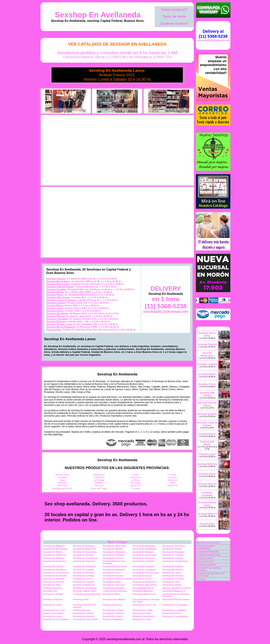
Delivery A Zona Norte (143, 616)
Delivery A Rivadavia (113, 619)
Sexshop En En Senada (55, 576)
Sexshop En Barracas (84, 546)
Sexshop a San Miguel (114, 599)
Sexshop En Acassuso (144, 558)
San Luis (99, 485)
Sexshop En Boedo (53, 552)
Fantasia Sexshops (112, 605)
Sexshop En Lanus (52, 616)
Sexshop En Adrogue (54, 558)
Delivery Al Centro (171, 613)
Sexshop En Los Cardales (56, 619)
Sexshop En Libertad (83, 616)
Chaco (136, 475)
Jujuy (62, 480)
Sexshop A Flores (112, 594)
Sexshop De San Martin (55, 570)
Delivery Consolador (53, 613)
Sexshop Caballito (56, 289)
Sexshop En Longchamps (175, 616)
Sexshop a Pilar (81, 599)
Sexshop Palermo (56, 279)
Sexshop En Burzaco (83, 555)
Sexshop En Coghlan (173, 566)
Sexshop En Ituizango (114, 588)
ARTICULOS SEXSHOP (208, 543)
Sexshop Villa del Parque (60, 287)
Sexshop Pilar (54, 330)
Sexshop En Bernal (172, 549)
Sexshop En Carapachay (85, 558)
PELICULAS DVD (205, 561)
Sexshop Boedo (55, 292)
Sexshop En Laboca (83, 613)
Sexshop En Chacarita (84, 561)
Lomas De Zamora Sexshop (87, 594)
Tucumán (136, 489)
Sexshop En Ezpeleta (54, 579)
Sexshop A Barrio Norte (85, 591)
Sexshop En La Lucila (54, 610)
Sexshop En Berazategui (55, 549)
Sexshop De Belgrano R (144, 582)
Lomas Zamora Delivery (115, 591)
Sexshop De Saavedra (114, 570)
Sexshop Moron (55, 306)
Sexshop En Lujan (142, 619)
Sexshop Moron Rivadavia (60, 327)
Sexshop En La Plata (113, 610)
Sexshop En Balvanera (174, 546)
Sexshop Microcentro (58, 284)
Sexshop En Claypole (143, 566)
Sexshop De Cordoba (173, 579)
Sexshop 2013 (50, 591)
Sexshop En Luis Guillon (85, 619)
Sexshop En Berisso (113, 549)
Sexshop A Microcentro (144, 594)
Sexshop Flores (55, 295)
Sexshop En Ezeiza (142, 576)
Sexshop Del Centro (53, 566)
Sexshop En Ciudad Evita (175, 561)
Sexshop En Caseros (113, 558)
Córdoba (62, 477)
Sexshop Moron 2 (207, 514)
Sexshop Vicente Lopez (59, 324)
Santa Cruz (136, 485)
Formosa (172, 477)
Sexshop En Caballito (114, 555)
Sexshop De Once (112, 573)
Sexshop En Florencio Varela (117, 579)
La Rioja (136, 480)
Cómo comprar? (174, 10)
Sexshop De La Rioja (83, 576)
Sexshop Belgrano (56, 322)
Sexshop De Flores (82, 579)
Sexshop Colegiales (57, 319)
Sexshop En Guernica (114, 585)
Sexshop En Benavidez (144, 546)
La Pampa (99, 480)
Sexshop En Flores (142, 579)
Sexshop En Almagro (143, 552)
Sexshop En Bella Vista (114, 546)
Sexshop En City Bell (143, 561)
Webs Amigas (117, 542)
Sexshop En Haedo (172, 585)
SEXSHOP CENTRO (207, 565)
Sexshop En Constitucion (56, 573)
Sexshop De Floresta (173, 576)
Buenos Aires (62, 475)
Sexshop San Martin (57, 314)
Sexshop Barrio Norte (58, 281)
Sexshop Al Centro (52, 605)
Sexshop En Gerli (171, 582)
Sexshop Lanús (55, 308)
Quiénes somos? (174, 24)
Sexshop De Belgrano (84, 585)
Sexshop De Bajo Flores (145, 585)
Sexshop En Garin (112, 582)
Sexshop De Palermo (173, 570)
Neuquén (99, 483)
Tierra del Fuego (99, 489)
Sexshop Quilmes (56, 303)
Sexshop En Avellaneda (98, 15)
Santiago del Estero (62, 489)
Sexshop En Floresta (54, 582)
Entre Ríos (136, 477)
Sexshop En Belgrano (54, 546)
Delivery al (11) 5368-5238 (213, 34)
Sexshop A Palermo (53, 599)
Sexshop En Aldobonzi (54, 555)
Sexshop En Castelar (173, 558)
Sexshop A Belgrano (143, 591)
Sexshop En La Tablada (174, 610)
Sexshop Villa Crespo (58, 297)
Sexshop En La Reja (143, 610)
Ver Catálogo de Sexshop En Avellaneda (117, 44)
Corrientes (99, 477)
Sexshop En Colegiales (144, 570)
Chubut (172, 475)
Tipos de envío (174, 16)
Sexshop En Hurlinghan (85, 588)
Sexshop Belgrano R (143, 588)
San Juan (62, 485)
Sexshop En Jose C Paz (144, 605)
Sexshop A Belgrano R (174, 591)
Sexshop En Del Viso (83, 573)
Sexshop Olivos (55, 311)
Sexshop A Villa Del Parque (176, 599)
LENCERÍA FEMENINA (208, 552)
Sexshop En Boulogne (114, 552)
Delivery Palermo (81, 610)
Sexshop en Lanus (142, 613)
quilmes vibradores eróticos (176, 588)
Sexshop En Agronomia (144, 555)
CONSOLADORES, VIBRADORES (206, 547)
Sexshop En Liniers (113, 616)
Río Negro (136, 483)
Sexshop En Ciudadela (84, 566)
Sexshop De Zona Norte (115, 566)
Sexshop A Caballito (53, 594)
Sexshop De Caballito (84, 582)
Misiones (62, 483)
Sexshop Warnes (55, 316)
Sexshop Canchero (53, 588)
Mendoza (172, 480)
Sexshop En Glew (52, 585)
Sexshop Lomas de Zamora (61, 300)
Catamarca (99, 475)
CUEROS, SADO (205, 558)
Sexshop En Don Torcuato (146, 573)
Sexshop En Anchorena (85, 552)
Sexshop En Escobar (113, 576)
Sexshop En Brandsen (174, 552)
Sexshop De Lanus (172, 573)
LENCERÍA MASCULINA (209, 555)
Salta (172, 483)
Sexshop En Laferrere (114, 613)
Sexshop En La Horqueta (175, 605)
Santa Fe (172, 485)
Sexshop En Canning (173, 555)
